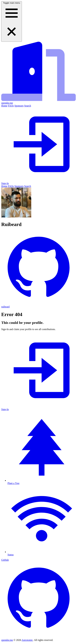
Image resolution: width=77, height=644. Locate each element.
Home (4, 106)
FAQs (11, 106)
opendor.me (7, 640)
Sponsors (19, 106)
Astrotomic (27, 640)
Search (28, 106)
